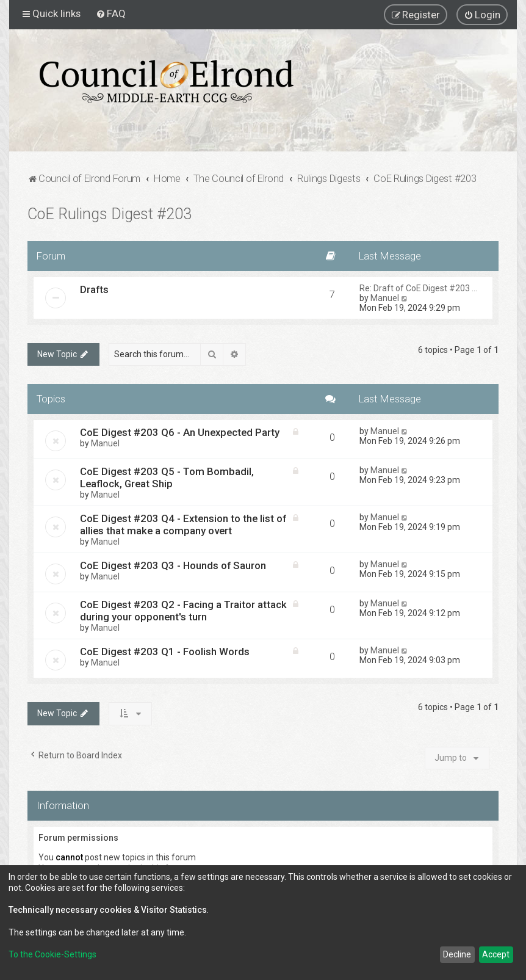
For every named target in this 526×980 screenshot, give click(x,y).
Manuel (385, 298)
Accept (496, 954)
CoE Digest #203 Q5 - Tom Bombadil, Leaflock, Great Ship (167, 477)
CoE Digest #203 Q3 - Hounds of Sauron (173, 565)
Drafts (94, 289)
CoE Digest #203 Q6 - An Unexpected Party (180, 432)
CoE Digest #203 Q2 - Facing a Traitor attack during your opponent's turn (183, 611)
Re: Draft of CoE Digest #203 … (418, 288)
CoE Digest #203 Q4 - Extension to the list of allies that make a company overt (183, 524)
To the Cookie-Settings (52, 954)
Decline (457, 954)
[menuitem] (111, 13)
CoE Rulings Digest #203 (110, 214)
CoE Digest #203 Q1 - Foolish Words (165, 652)
